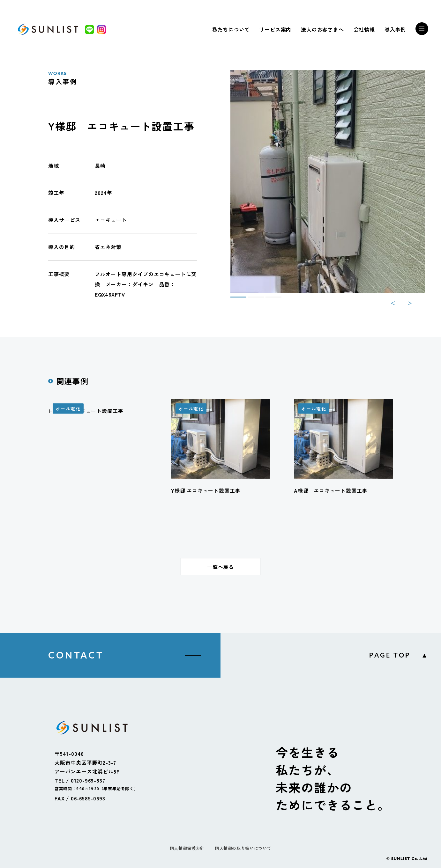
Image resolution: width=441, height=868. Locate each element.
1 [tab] (234, 300)
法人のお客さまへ (322, 29)
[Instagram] (101, 29)
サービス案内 (275, 29)
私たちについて (231, 29)
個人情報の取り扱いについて (243, 848)
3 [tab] (269, 300)
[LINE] (89, 29)
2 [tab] (251, 300)
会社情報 (364, 29)
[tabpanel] (328, 181)
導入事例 (395, 29)
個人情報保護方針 (187, 848)
